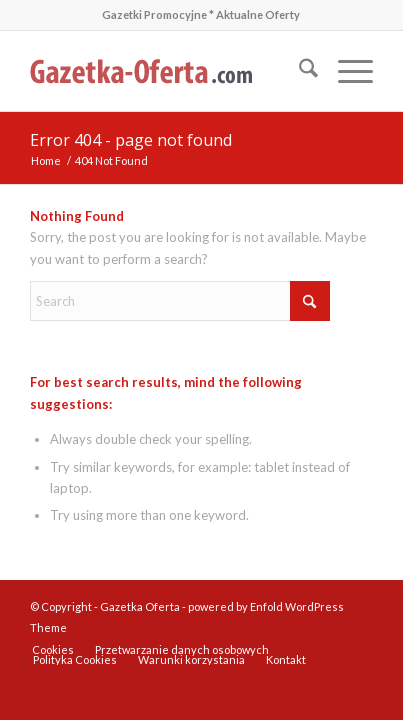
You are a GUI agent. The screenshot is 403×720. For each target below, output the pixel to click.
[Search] (298, 71)
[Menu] (345, 71)
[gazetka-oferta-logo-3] (167, 71)
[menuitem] (298, 71)
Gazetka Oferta (140, 606)
